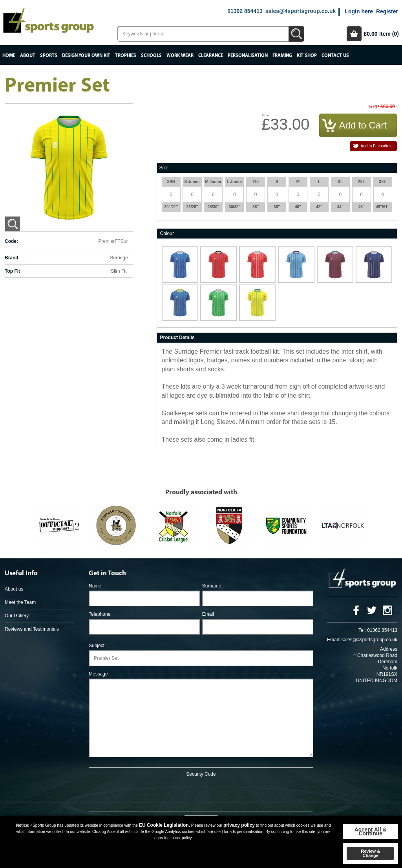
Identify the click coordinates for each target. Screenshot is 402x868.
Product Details (177, 338)
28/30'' (214, 207)
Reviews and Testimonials (32, 629)
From (265, 115)
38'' (277, 207)
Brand (12, 258)
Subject (97, 646)
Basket (354, 34)
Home (9, 56)
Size (164, 168)
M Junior (214, 182)
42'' (319, 207)
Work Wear (180, 56)
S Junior (192, 182)
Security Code (201, 774)
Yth (256, 182)
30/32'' (234, 207)
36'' (256, 207)
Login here (359, 11)
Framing (282, 56)
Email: (333, 640)
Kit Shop (307, 56)
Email (208, 614)
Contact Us (335, 56)
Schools (151, 56)
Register (387, 11)
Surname (212, 586)
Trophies (126, 56)
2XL (361, 182)
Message (98, 674)
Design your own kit (86, 56)
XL (340, 182)
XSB (171, 182)
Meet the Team (20, 602)
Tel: (362, 630)
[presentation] (201, 793)
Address (389, 649)
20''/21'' (171, 207)
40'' (298, 207)
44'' (340, 207)
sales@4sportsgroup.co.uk (301, 11)
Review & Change (370, 853)
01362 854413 (245, 11)
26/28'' (192, 207)
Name (95, 586)
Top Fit (12, 271)
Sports (49, 56)
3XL (382, 182)
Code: (11, 241)
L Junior (235, 182)
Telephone (100, 614)
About (28, 56)
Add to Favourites (376, 146)
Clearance (211, 56)
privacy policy (239, 825)
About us (14, 589)
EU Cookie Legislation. (164, 825)
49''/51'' (383, 207)
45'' (362, 207)
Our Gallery (17, 616)
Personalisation (248, 56)
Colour (167, 233)
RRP (374, 107)
